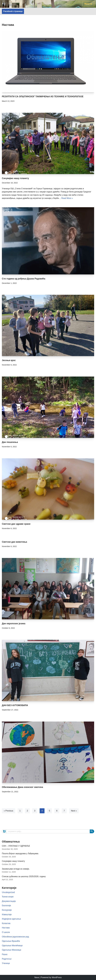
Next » (74, 811)
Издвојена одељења (11, 919)
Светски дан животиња (14, 542)
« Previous (8, 811)
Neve (37, 977)
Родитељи (7, 959)
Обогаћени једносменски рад (15, 937)
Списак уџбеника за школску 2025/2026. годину (24, 876)
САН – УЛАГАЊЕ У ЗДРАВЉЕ (16, 846)
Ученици (6, 963)
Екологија (6, 906)
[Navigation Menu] (88, 4)
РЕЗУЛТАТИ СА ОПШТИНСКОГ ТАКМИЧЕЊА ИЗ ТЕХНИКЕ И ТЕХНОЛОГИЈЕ (43, 97)
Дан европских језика (14, 624)
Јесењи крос (9, 360)
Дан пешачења (10, 442)
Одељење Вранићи (11, 941)
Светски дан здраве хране (16, 524)
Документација (9, 901)
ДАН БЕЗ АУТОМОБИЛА (15, 705)
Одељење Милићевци (12, 946)
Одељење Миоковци (11, 950)
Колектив (6, 923)
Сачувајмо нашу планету (15, 178)
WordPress (57, 977)
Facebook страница (13, 11)
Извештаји (7, 914)
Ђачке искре (8, 897)
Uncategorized (8, 892)
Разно (5, 954)
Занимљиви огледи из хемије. (16, 869)
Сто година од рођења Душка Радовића (24, 279)
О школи (6, 932)
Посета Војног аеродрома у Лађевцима (20, 854)
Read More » (67, 198)
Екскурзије (7, 910)
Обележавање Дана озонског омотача (22, 787)
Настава (6, 928)
